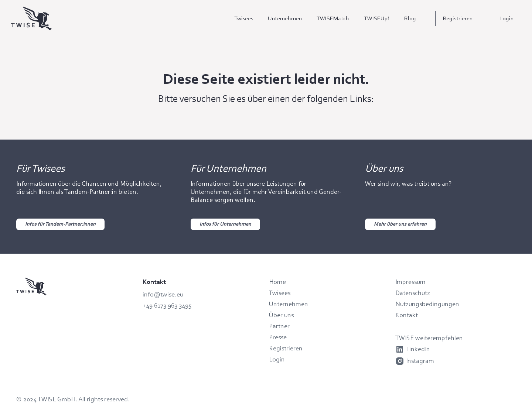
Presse (278, 337)
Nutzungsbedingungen (427, 304)
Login (507, 18)
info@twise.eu (163, 294)
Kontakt (407, 315)
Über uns (281, 315)
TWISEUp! (377, 18)
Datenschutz (413, 293)
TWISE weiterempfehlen (429, 338)
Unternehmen (285, 18)
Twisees (244, 18)
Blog (410, 18)
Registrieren (458, 18)
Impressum (410, 282)
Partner (279, 326)
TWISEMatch (333, 18)
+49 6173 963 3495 (167, 305)
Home (277, 282)
